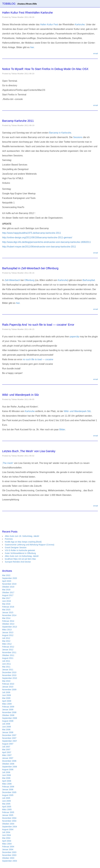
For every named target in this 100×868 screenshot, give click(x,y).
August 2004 (8, 829)
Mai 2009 (6, 698)
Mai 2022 (6, 575)
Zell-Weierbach (12, 280)
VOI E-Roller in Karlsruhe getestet (20, 550)
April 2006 (7, 781)
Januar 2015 (8, 612)
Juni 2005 (6, 801)
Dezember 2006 (9, 761)
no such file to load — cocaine (38, 359)
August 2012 (8, 635)
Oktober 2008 (8, 715)
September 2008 (10, 718)
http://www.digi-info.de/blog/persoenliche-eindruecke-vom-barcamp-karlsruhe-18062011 (46, 242)
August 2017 (8, 595)
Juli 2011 (6, 661)
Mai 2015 (6, 610)
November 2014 (9, 615)
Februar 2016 (8, 607)
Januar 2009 (8, 710)
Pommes (9, 539)
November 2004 (9, 821)
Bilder (62, 430)
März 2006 (7, 784)
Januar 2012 (8, 650)
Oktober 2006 (8, 764)
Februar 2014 (8, 621)
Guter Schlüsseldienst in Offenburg (20, 553)
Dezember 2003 (9, 852)
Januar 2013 (8, 632)
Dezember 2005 (9, 792)
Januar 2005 (8, 815)
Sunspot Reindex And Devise (18, 562)
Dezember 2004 (9, 818)
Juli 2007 (6, 747)
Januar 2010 (8, 687)
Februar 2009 (8, 707)
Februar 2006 (8, 787)
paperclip (74, 337)
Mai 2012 (6, 641)
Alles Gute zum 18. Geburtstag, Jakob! (22, 536)
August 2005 (8, 795)
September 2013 (10, 627)
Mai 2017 (6, 598)
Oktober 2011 (8, 655)
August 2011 (8, 658)
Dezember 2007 (9, 735)
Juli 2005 (6, 798)
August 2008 (8, 721)
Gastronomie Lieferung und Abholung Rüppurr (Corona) (30, 545)
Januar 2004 (8, 849)
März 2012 (7, 644)
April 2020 (7, 581)
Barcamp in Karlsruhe (60, 133)
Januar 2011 (8, 670)
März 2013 (7, 630)
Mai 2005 (6, 804)
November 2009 (9, 690)
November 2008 (9, 712)
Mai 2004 (6, 838)
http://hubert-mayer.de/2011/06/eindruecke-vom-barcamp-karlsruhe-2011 (39, 247)
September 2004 (10, 827)
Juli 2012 (6, 638)
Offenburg (29, 280)
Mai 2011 (6, 667)
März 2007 (7, 755)
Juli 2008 (6, 724)
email (96, 53)
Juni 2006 (6, 775)
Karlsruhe (80, 24)
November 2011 (9, 652)
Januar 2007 (8, 758)
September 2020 (10, 578)
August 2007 (8, 744)
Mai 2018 (6, 590)
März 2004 (7, 844)
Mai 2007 (6, 750)
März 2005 (7, 809)
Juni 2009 (6, 695)
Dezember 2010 (9, 672)
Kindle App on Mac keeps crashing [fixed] (23, 542)
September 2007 (10, 741)
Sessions (78, 137)
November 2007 (9, 738)
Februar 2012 (8, 647)
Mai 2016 (6, 604)
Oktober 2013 (8, 624)
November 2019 (9, 584)
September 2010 (10, 678)
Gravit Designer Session (16, 547)
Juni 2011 (6, 664)
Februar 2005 (8, 812)
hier (32, 47)
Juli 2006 (6, 772)
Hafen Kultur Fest (49, 24)
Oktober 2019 (8, 587)
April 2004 (7, 841)
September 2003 (10, 861)
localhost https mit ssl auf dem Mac (20, 559)
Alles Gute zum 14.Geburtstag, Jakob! (22, 556)
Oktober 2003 (8, 858)
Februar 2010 (8, 684)
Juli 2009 (6, 692)
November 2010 (9, 675)
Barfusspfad (89, 280)
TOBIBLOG (20, 4)
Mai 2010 (6, 681)
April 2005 (7, 807)
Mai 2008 (6, 730)
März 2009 (7, 704)
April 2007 (7, 752)
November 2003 (9, 855)
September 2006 (10, 767)
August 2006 (8, 769)
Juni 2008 (6, 727)
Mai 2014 (6, 618)
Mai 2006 (6, 778)
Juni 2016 (6, 601)
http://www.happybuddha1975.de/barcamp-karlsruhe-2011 (32, 233)
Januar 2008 (8, 732)
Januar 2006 (8, 789)
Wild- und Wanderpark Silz (77, 411)
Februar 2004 (8, 847)
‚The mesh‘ (8, 463)
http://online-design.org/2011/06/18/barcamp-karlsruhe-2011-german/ (37, 237)
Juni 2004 (6, 835)
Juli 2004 (6, 832)
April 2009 (7, 701)
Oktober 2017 (8, 592)
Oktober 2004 (8, 824)
